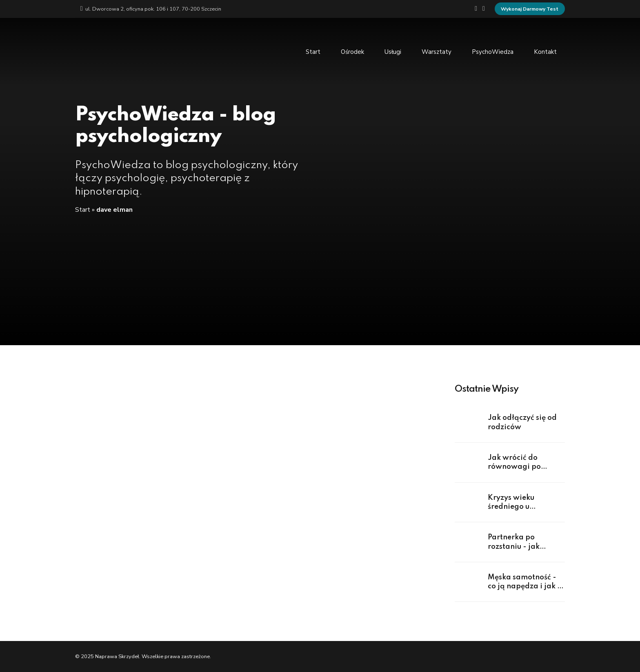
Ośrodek (352, 51)
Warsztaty (437, 51)
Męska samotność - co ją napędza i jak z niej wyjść (524, 587)
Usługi (393, 51)
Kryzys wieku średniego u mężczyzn (511, 507)
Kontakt (545, 51)
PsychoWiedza (493, 51)
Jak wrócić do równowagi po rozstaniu (514, 467)
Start (313, 51)
